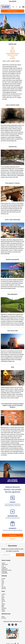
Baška (3, 605)
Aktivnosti (13, 50)
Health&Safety (5, 573)
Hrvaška (3, 579)
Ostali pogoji (4, 572)
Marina (3, 600)
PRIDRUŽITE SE (13, 535)
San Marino (4, 608)
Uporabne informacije (13, 55)
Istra (3, 580)
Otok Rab (4, 587)
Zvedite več (12, 539)
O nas (3, 566)
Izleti (12, 49)
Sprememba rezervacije (6, 570)
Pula (3, 584)
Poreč (3, 581)
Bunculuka (4, 618)
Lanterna (3, 594)
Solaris (3, 617)
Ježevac (3, 604)
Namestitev (13, 58)
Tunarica (3, 601)
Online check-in (5, 565)
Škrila (3, 607)
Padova (3, 610)
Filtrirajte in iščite (12, 11)
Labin (3, 583)
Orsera (3, 597)
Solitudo (3, 611)
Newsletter (4, 567)
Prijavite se (20, 555)
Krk (2, 586)
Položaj (12, 57)
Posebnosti (12, 52)
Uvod (13, 47)
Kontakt (3, 563)
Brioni (3, 598)
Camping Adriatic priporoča (13, 53)
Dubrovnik (4, 589)
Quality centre (4, 569)
